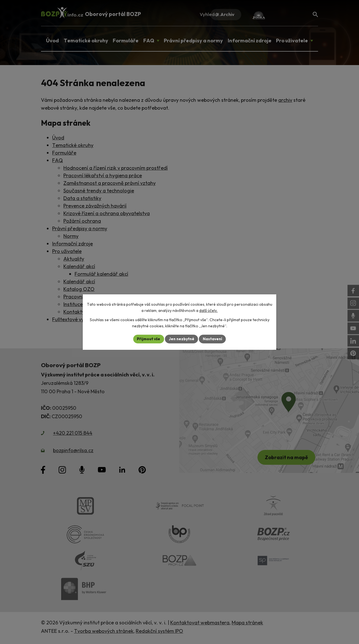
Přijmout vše (148, 339)
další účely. (208, 311)
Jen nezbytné (181, 339)
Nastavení (213, 339)
